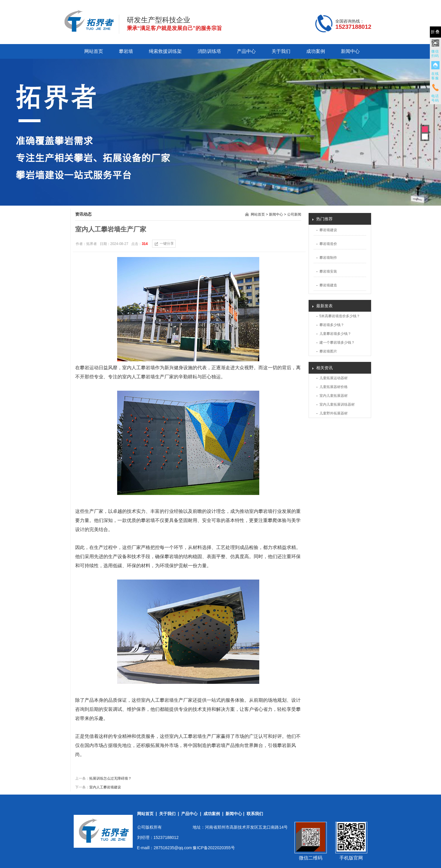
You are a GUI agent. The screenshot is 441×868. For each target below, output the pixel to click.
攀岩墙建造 (328, 285)
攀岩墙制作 (328, 258)
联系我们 (255, 814)
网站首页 (94, 51)
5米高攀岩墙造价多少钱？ (340, 316)
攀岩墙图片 (328, 351)
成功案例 (316, 51)
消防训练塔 (209, 51)
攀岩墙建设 (328, 230)
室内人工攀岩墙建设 (105, 787)
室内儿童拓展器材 (334, 396)
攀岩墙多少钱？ (332, 325)
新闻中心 (350, 51)
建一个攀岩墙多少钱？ (337, 343)
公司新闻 (294, 214)
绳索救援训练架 (165, 51)
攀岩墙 (126, 51)
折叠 (435, 32)
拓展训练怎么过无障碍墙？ (110, 778)
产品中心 (246, 51)
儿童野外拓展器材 (334, 413)
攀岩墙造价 (328, 244)
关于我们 (281, 51)
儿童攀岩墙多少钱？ (335, 334)
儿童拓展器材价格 (334, 387)
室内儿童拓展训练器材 (337, 404)
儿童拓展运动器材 (334, 378)
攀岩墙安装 (328, 271)
